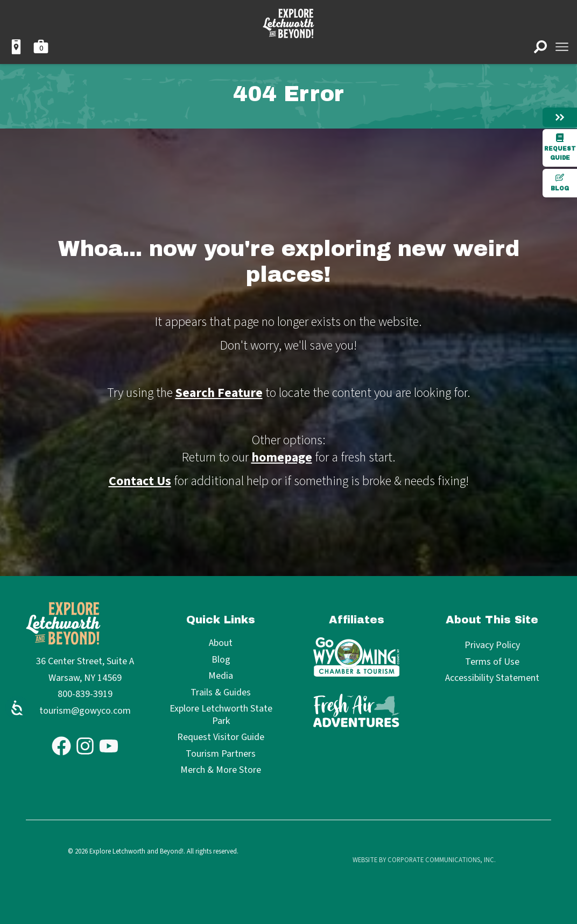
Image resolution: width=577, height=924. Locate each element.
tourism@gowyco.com (85, 711)
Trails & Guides (221, 693)
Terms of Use (492, 662)
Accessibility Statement (492, 678)
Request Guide (560, 147)
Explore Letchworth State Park (221, 715)
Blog (560, 182)
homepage (282, 457)
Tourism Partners (221, 754)
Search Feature (219, 393)
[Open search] (540, 47)
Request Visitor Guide (221, 738)
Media (221, 676)
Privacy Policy (492, 645)
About (221, 644)
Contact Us (140, 481)
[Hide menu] (560, 117)
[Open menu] (562, 47)
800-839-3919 (85, 694)
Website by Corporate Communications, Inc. (424, 860)
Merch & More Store (221, 770)
